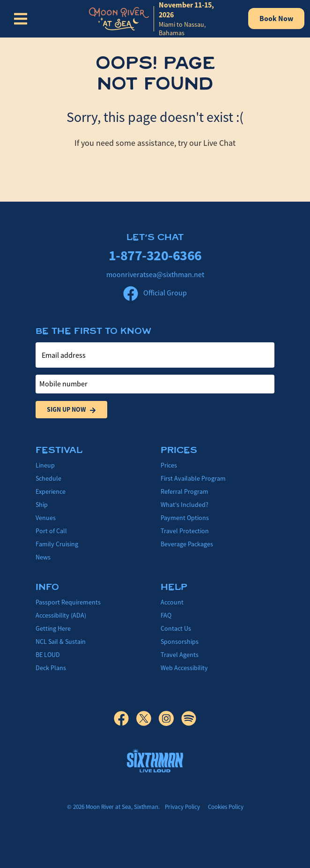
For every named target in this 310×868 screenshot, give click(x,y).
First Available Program (193, 478)
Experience (51, 491)
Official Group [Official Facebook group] (155, 293)
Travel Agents (180, 655)
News (43, 557)
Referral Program (185, 491)
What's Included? (185, 505)
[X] (148, 718)
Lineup (45, 465)
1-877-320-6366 (155, 255)
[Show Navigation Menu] (21, 19)
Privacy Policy (182, 807)
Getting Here (53, 628)
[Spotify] (189, 718)
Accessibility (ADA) (61, 615)
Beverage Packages (187, 544)
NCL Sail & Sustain (61, 642)
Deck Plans (51, 668)
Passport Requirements (68, 602)
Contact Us (176, 628)
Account (172, 602)
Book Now (276, 19)
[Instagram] (170, 718)
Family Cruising (57, 544)
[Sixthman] (155, 760)
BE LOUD (48, 655)
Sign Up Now (71, 410)
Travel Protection (185, 531)
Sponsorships (180, 642)
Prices (169, 465)
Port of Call (51, 531)
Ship (42, 505)
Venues (46, 518)
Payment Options (185, 518)
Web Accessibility (184, 668)
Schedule (48, 478)
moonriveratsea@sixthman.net (155, 275)
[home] (159, 19)
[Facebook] (125, 718)
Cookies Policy (226, 807)
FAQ (166, 615)
